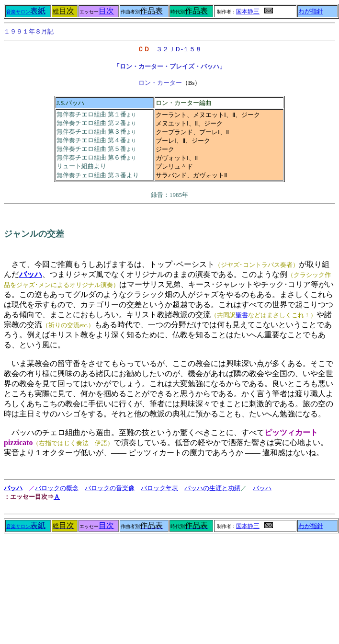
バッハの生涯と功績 (212, 488)
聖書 (242, 315)
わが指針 (311, 11)
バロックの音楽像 (110, 488)
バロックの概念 (57, 488)
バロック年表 (159, 488)
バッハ (13, 488)
